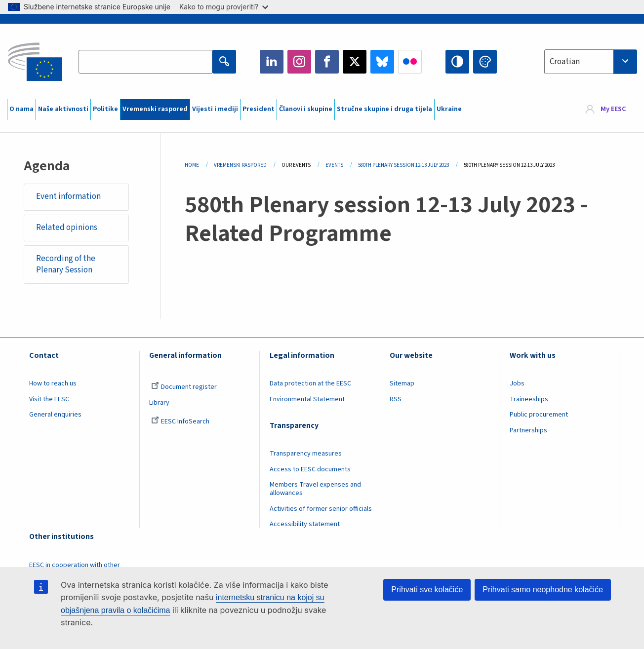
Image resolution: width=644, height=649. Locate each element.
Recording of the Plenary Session (66, 265)
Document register (184, 387)
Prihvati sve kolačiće (427, 590)
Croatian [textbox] (565, 62)
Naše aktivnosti (63, 109)
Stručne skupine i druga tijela (384, 109)
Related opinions (67, 228)
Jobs (517, 383)
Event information (68, 196)
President (259, 109)
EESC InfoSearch (180, 421)
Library (159, 403)
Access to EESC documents (310, 469)
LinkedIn (272, 62)
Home (192, 165)
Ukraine (449, 109)
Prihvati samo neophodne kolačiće (543, 590)
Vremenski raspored (155, 109)
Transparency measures (306, 454)
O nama (21, 109)
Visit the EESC (49, 399)
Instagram (299, 62)
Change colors (485, 62)
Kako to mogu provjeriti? (224, 7)
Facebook (327, 62)
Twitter (355, 62)
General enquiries (55, 415)
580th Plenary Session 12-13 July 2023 (403, 165)
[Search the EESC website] (145, 62)
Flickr (410, 62)
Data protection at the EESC (310, 383)
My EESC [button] (613, 110)
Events (334, 165)
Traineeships (529, 399)
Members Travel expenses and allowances (315, 489)
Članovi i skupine (306, 109)
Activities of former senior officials (321, 509)
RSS (396, 399)
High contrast (457, 62)
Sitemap (402, 383)
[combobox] (591, 62)
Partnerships (528, 430)
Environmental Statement (307, 399)
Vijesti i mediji (215, 109)
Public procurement (539, 415)
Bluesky (382, 62)
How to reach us (53, 383)
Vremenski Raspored (240, 165)
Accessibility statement (305, 524)
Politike (105, 109)
